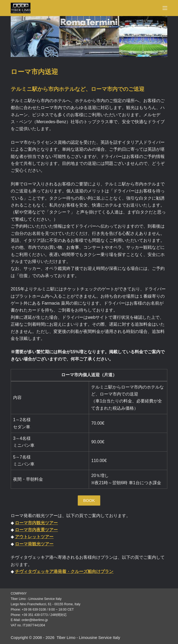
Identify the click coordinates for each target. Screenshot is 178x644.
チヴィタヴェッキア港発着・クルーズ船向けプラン (64, 571)
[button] (89, 501)
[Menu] (165, 8)
